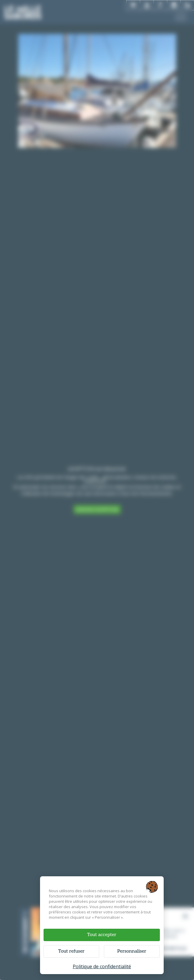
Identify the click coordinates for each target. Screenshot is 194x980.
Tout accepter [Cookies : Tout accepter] (102, 935)
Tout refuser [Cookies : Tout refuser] (71, 951)
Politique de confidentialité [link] (102, 966)
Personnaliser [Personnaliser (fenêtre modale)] (132, 951)
